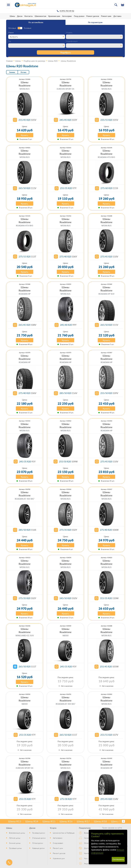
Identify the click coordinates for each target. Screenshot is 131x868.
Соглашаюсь (118, 859)
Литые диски (38, 843)
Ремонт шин (106, 16)
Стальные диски (39, 838)
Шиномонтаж (40, 16)
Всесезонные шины (17, 833)
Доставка (117, 16)
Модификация (72, 41)
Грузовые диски (39, 833)
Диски (20, 16)
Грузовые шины (15, 848)
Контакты (29, 16)
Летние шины (15, 838)
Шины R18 (100, 821)
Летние (23, 72)
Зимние (12, 72)
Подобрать (65, 52)
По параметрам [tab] (95, 22)
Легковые (12, 28)
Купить (25, 135)
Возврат (87, 833)
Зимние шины (15, 843)
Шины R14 (32, 821)
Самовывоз (89, 838)
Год (10, 41)
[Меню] (8, 5)
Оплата (87, 843)
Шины (12, 16)
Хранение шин (54, 16)
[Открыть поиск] (116, 5)
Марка (11, 33)
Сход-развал (79, 16)
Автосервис (67, 16)
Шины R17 (83, 821)
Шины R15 (49, 821)
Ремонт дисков (93, 16)
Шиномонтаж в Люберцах (64, 833)
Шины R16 (66, 821)
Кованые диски (38, 848)
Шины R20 (118, 821)
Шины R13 (15, 821)
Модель (69, 33)
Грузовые (28, 28)
